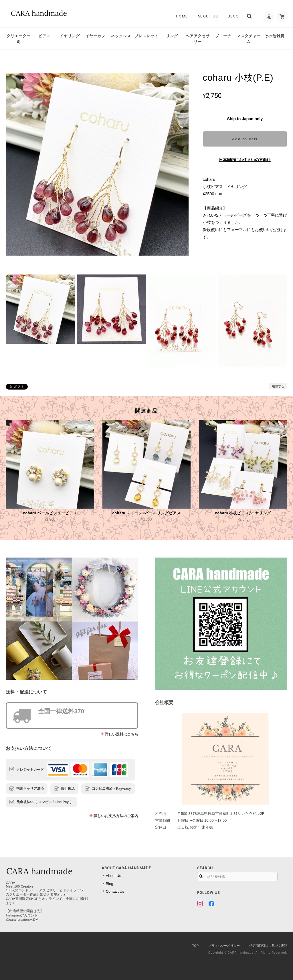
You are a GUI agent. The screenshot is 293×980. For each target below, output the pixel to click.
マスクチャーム (249, 39)
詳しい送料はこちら (121, 734)
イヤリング (70, 36)
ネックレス (121, 36)
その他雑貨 (274, 36)
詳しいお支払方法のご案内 (116, 816)
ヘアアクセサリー (198, 39)
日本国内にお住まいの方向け (245, 160)
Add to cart (245, 139)
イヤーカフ (95, 36)
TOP (195, 946)
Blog (233, 16)
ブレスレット (146, 36)
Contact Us (115, 891)
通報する (278, 386)
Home (181, 16)
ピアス (44, 36)
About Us (207, 16)
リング (172, 36)
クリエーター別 (19, 39)
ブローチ (223, 36)
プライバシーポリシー (224, 946)
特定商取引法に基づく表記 (268, 946)
